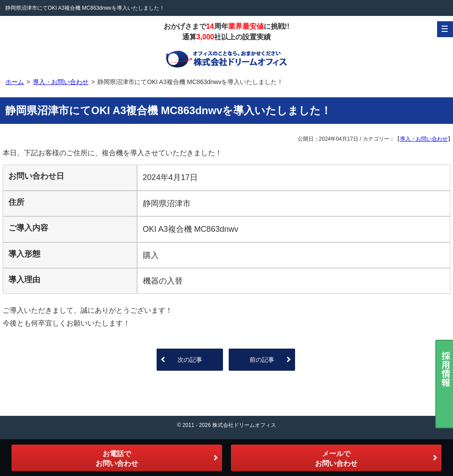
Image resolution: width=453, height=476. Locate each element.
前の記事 (262, 360)
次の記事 (190, 360)
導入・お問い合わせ (424, 139)
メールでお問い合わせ (336, 459)
